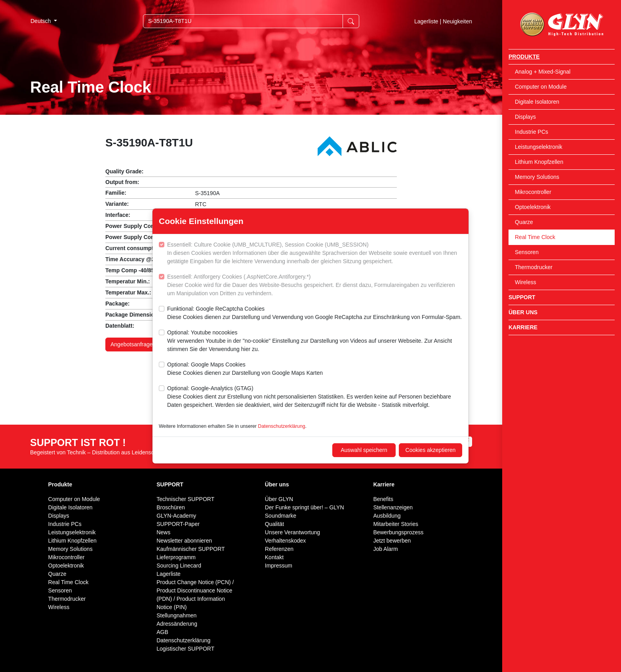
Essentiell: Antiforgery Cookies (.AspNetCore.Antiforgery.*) (315, 286)
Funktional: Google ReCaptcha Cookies (314, 313)
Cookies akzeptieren (431, 450)
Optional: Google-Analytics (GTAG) (315, 397)
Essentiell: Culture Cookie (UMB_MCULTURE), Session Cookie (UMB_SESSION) (315, 253)
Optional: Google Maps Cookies (245, 369)
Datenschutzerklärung (281, 426)
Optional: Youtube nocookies (315, 341)
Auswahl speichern (364, 450)
